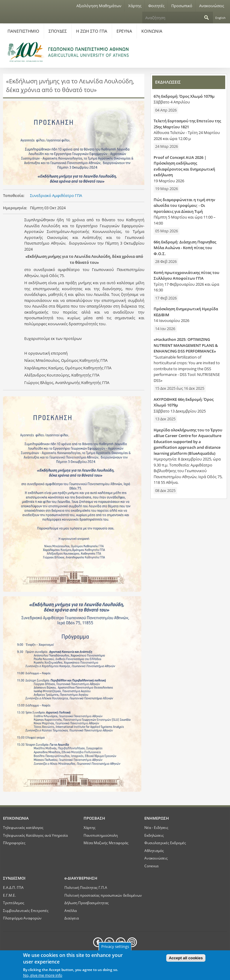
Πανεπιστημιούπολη (101, 835)
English (220, 18)
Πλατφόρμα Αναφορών (22, 918)
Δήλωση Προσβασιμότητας (87, 903)
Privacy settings (115, 946)
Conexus (152, 866)
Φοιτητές (156, 6)
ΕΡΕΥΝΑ (124, 31)
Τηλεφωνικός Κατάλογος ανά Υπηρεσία (35, 835)
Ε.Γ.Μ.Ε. (9, 895)
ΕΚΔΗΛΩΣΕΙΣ (168, 82)
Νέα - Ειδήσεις (156, 827)
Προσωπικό (182, 6)
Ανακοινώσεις (212, 6)
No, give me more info (43, 975)
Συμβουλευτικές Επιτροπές (26, 910)
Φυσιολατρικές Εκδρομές (165, 843)
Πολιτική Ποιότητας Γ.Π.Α (86, 887)
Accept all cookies (186, 958)
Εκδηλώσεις (154, 835)
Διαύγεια (72, 918)
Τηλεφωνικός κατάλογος (23, 827)
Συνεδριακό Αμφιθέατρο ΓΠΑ (56, 195)
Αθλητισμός (154, 850)
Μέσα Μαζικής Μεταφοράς (106, 843)
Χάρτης (135, 6)
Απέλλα (71, 910)
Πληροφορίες (14, 843)
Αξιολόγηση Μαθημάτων (99, 6)
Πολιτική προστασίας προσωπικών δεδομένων (103, 895)
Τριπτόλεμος (14, 903)
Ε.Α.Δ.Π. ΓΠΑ (13, 887)
